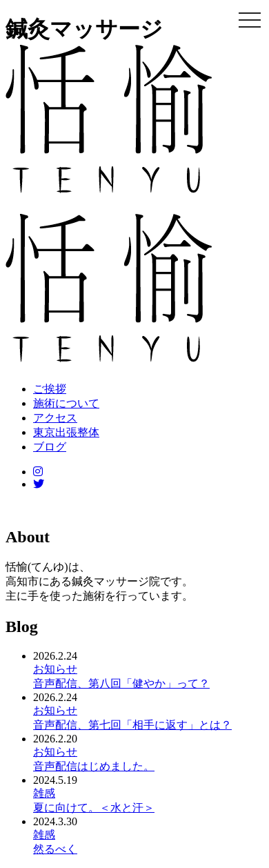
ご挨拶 (50, 389)
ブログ (50, 447)
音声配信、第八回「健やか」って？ (121, 683)
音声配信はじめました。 (94, 766)
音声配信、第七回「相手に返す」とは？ (132, 725)
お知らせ (55, 669)
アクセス (55, 418)
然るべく (55, 849)
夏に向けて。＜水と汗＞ (94, 808)
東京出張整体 (66, 432)
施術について (66, 403)
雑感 (44, 793)
